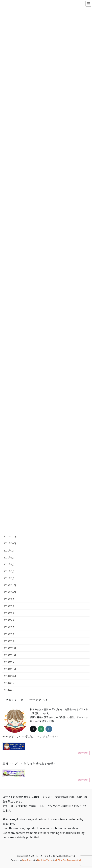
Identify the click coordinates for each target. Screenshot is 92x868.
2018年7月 (9, 683)
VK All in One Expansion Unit (68, 860)
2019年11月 (10, 655)
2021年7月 (9, 550)
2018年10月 (10, 676)
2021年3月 (9, 564)
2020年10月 (10, 592)
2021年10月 (10, 543)
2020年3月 (9, 627)
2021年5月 (9, 557)
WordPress (27, 860)
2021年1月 (9, 578)
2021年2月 (9, 571)
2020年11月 (10, 585)
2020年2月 (9, 634)
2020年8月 (9, 599)
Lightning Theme (45, 860)
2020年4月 (9, 620)
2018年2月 (9, 690)
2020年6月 (9, 613)
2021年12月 (10, 536)
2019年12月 (10, 648)
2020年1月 (9, 641)
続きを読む (83, 753)
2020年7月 (9, 606)
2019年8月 (9, 662)
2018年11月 (10, 669)
